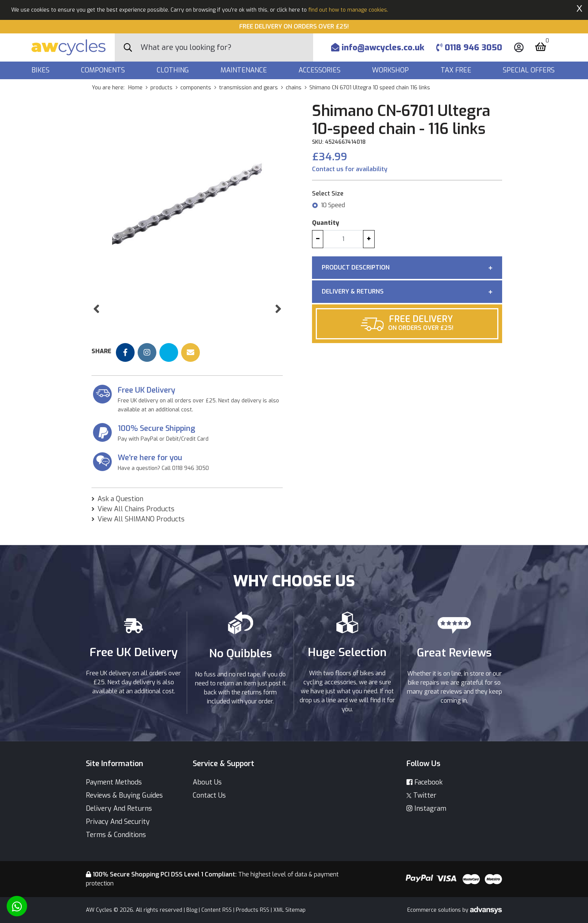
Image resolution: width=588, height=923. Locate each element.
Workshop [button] (391, 70)
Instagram (426, 809)
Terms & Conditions (116, 835)
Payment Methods (114, 782)
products (161, 88)
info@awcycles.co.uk (378, 47)
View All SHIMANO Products (141, 534)
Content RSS (217, 910)
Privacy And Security (118, 822)
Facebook (424, 782)
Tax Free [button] (457, 70)
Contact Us (209, 795)
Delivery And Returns (119, 809)
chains (294, 88)
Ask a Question (120, 513)
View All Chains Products (136, 524)
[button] (96, 329)
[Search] (227, 47)
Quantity (325, 223)
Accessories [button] (320, 70)
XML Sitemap (289, 910)
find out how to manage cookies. (348, 10)
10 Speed (333, 205)
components (196, 88)
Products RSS (253, 910)
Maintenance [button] (245, 70)
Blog (192, 910)
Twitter (421, 795)
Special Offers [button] (530, 70)
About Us (207, 782)
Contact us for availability (350, 169)
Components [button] (104, 70)
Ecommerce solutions (435, 910)
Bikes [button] (41, 70)
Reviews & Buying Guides (124, 795)
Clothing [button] (174, 70)
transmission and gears (248, 88)
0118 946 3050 (469, 47)
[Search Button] (128, 48)
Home (135, 88)
